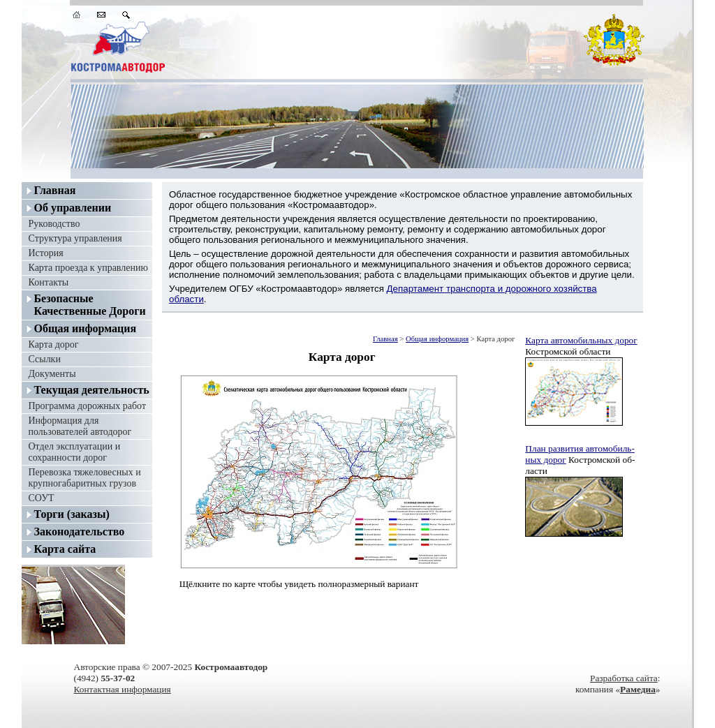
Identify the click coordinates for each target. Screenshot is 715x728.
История (46, 253)
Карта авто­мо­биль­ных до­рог (581, 340)
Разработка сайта (624, 678)
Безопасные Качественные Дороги (90, 305)
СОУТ (42, 498)
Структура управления (75, 238)
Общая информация (86, 328)
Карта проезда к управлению (88, 268)
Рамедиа (638, 689)
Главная (55, 190)
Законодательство (80, 532)
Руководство (54, 224)
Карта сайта (65, 549)
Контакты (49, 282)
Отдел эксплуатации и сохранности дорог (75, 452)
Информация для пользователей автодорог (80, 426)
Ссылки (45, 359)
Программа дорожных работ (88, 406)
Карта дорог (54, 344)
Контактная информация (123, 689)
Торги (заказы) (72, 514)
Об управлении (73, 208)
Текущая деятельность (92, 390)
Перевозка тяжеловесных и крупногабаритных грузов (85, 478)
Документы (52, 374)
